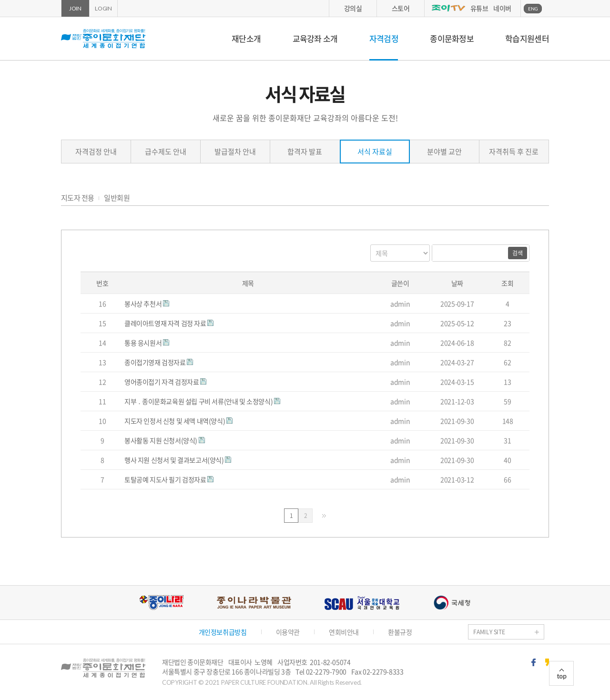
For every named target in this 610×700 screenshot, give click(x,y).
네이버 (502, 8)
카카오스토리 (547, 662)
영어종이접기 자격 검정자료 (162, 382)
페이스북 (534, 662)
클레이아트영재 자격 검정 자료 (166, 323)
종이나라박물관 (254, 603)
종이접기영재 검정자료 (156, 362)
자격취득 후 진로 (514, 152)
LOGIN (103, 8)
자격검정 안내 (96, 152)
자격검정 (384, 38)
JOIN (75, 8)
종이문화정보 (452, 38)
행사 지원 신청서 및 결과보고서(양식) (175, 460)
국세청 (452, 603)
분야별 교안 (444, 152)
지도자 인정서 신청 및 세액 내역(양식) (175, 421)
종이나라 (161, 603)
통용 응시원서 (144, 343)
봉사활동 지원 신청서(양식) (162, 440)
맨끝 (324, 516)
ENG (533, 9)
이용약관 (288, 632)
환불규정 (400, 632)
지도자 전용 (77, 198)
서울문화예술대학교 (362, 603)
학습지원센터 (527, 38)
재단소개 (246, 38)
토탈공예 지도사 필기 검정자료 (166, 479)
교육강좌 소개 (315, 38)
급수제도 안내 (166, 152)
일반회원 (117, 198)
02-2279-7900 (326, 671)
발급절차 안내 (235, 152)
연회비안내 (344, 632)
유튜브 (479, 8)
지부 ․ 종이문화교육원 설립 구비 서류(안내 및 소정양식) (199, 401)
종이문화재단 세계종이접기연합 (103, 39)
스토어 (401, 8)
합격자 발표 (305, 152)
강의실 (353, 8)
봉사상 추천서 (144, 304)
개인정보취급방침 (223, 632)
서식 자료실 (375, 152)
